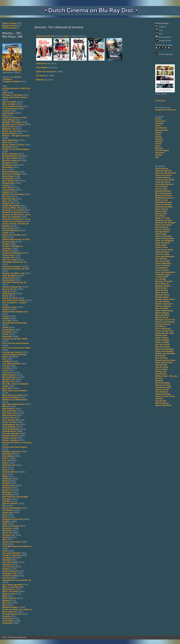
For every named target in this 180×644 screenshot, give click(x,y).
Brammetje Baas (10, 172)
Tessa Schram (162, 390)
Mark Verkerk (162, 293)
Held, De (6, 291)
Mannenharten (9, 375)
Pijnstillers (7, 454)
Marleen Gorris (162, 295)
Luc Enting (160, 279)
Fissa (5, 237)
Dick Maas (160, 216)
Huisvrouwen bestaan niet (15, 312)
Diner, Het (7, 201)
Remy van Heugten (164, 351)
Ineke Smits (161, 245)
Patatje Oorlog (9, 438)
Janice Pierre (162, 247)
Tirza (5, 544)
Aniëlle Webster (163, 177)
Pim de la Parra (163, 344)
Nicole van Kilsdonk (165, 322)
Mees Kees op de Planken (15, 391)
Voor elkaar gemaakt (12, 585)
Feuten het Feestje (11, 235)
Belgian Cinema (10, 25)
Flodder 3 (7, 251)
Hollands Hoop (9, 307)
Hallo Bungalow (10, 276)
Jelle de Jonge (162, 254)
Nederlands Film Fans (166, 110)
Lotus (5, 370)
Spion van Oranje (11, 526)
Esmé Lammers (163, 229)
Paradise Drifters (10, 436)
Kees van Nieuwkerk (165, 272)
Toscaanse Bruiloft (11, 553)
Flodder (6, 244)
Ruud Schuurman (164, 362)
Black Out (7, 142)
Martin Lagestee (163, 306)
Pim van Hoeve (163, 347)
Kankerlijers (8, 330)
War (157, 157)
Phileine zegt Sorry (11, 452)
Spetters (6, 521)
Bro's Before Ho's (11, 181)
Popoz (5, 463)
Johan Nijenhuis (163, 263)
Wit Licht (7, 603)
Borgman (7, 163)
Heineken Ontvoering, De (14, 282)
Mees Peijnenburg (164, 311)
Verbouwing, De (10, 571)
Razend (6, 481)
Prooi (5, 470)
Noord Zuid (8, 418)
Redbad (6, 483)
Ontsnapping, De (10, 424)
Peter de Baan (162, 338)
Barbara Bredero (163, 191)
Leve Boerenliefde (11, 364)
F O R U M (160, 101)
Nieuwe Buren (9, 415)
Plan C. (6, 458)
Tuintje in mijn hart (11, 555)
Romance (160, 153)
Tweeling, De (8, 558)
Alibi (4, 93)
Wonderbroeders (10, 607)
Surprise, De (8, 535)
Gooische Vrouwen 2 (12, 266)
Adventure (160, 121)
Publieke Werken (10, 472)
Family (158, 137)
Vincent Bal (161, 401)
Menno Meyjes (162, 313)
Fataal (5, 233)
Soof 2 (5, 517)
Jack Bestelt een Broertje (14, 323)
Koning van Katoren (12, 352)
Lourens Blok (162, 277)
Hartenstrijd (8, 280)
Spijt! (5, 524)
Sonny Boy (8, 512)
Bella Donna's (9, 127)
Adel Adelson (162, 168)
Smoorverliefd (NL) (11, 508)
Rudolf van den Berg (165, 360)
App (4, 115)
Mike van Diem (162, 315)
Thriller (159, 155)
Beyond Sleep (9, 133)
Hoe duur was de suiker (14, 300)
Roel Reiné (160, 356)
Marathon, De (9, 379)
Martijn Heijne (162, 297)
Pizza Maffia (8, 456)
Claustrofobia (9, 190)
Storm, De (7, 533)
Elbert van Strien (163, 225)
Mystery (159, 148)
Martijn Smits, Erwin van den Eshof (165, 300)
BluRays (7, 79)
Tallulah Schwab (163, 387)
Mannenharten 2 (10, 377)
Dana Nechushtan (164, 207)
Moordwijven (8, 409)
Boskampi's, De (10, 165)
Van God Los (8, 567)
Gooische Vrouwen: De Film (16, 269)
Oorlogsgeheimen (11, 429)
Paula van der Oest (164, 331)
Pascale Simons (163, 324)
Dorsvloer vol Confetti (13, 210)
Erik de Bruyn (162, 227)
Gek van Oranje (10, 260)
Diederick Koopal (164, 220)
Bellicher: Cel (9, 129)
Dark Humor (161, 128)
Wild (4, 596)
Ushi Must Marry (10, 562)
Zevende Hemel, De (12, 614)
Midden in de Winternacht (15, 400)
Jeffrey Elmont (162, 252)
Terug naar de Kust (11, 542)
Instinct (6, 316)
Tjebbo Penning (163, 394)
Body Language (10, 154)
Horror (158, 144)
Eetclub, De (8, 228)
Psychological (162, 150)
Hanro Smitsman (163, 236)
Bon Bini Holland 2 (11, 160)
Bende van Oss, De (11, 131)
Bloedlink (7, 147)
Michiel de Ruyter (11, 397)
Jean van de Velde (164, 250)
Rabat (5, 476)
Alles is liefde (9, 104)
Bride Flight (8, 176)
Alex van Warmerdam (166, 173)
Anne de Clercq (163, 182)
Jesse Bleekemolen (165, 256)
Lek (4, 359)
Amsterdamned (10, 109)
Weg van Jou (9, 594)
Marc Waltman (162, 283)
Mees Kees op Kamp (12, 395)
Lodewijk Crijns (163, 274)
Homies (6, 309)
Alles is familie (9, 102)
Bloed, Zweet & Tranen (13, 145)
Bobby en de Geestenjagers (16, 149)
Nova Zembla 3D (10, 420)
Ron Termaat (161, 358)
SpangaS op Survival (12, 519)
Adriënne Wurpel (163, 171)
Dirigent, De (8, 203)
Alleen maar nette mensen (15, 97)
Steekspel (7, 530)
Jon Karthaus (162, 268)
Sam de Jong (162, 367)
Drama (158, 132)
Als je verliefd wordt (12, 106)
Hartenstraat (8, 278)
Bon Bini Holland (10, 158)
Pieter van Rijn (162, 342)
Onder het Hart (9, 422)
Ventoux (6, 569)
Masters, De (8, 382)
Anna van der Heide (165, 180)
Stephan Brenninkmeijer (163, 382)
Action (158, 119)
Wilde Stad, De (9, 598)
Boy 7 (5, 169)
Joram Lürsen (162, 270)
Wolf (4, 605)
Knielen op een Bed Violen (15, 339)
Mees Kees (7, 388)
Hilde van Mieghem (164, 241)
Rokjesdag (7, 494)
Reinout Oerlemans (165, 349)
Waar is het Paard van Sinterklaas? (13, 588)
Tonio (5, 551)
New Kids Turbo (10, 413)
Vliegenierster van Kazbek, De (17, 580)
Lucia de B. (8, 373)
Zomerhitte (7, 619)
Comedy (159, 123)
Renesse (6, 488)
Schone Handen (10, 503)
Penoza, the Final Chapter (15, 447)
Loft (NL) (7, 368)
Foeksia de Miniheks (12, 253)
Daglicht (6, 192)
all (19, 77)
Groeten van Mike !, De (13, 273)
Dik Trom (7, 197)
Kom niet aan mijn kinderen (16, 343)
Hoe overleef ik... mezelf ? (15, 303)
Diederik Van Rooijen (165, 223)
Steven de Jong (163, 385)
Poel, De (6, 461)
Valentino (7, 564)
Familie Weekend (10, 230)
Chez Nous (7, 188)
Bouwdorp (7, 167)
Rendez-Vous (9, 485)
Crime (158, 126)
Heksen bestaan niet (12, 287)
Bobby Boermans (164, 195)
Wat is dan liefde (10, 591)
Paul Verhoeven (163, 329)
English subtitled (12, 81)
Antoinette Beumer (164, 184)
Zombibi (6, 616)
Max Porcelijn (162, 308)
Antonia (6, 111)
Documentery (162, 130)
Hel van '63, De (9, 289)
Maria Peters (161, 288)
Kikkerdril (7, 336)
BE (16, 77)
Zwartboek (7, 623)
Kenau (5, 334)
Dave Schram (162, 209)
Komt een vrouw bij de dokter (16, 348)
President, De (9, 465)
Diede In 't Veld (162, 218)
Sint (4, 506)
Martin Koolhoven (164, 304)
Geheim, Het (8, 257)
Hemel (5, 296)
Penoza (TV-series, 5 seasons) (17, 442)
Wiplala (6, 600)
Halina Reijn (161, 234)
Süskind (6, 537)
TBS (4, 540)
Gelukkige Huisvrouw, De (14, 262)
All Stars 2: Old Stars (12, 95)
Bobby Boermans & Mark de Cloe (165, 199)
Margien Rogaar (163, 286)
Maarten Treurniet (164, 281)
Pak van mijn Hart (11, 433)
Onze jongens (9, 427)
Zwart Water (8, 621)
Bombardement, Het (12, 156)
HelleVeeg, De (9, 294)
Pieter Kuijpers (162, 340)
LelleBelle (7, 361)
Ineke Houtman (163, 243)
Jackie (5, 327)
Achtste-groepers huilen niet (16, 88)
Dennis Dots (161, 214)
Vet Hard (6, 578)
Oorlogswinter (9, 431)
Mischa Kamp (162, 317)
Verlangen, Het (9, 573)
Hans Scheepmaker (165, 238)
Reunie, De (7, 490)
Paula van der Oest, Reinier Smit (165, 334)
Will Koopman (162, 403)
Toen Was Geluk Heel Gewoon (17, 546)
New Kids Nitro (10, 411)
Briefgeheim (8, 178)
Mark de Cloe (162, 290)
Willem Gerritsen (163, 405)
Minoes (6, 406)
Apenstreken (8, 113)
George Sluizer (162, 232)
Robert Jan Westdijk (165, 353)
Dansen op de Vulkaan (13, 194)
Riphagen (7, 492)
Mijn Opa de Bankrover (13, 404)
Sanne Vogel (161, 369)
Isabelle (6, 318)
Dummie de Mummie (12, 212)
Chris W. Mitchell (163, 205)
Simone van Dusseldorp (161, 373)
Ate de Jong (161, 189)
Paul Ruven (161, 326)
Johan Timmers (163, 265)
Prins (5, 467)
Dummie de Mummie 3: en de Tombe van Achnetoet (16, 220)
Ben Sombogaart (163, 193)
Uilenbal (6, 560)
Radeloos (7, 479)
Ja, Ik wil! (7, 321)
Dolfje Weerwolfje (11, 206)
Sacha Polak (161, 365)
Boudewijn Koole (163, 202)
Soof (4, 515)
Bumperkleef (8, 183)
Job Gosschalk (163, 261)
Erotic (158, 135)
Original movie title (45, 36)
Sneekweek (8, 510)
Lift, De (6, 366)
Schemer (7, 501)
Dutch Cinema (9, 23)
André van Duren (163, 175)
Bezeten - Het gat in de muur (16, 136)
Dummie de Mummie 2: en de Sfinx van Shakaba (16, 216)
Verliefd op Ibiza (10, 576)
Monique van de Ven (165, 320)
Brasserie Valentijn (11, 174)
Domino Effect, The (12, 208)
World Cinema (9, 28)
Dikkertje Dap (9, 199)
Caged (5, 185)
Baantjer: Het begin (12, 122)
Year (66, 36)
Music (158, 146)
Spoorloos (7, 528)
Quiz (4, 474)
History (159, 141)
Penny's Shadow (10, 440)
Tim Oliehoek (162, 392)
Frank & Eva (8, 255)
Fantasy (159, 139)
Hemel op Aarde (10, 298)
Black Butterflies (10, 140)
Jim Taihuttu (161, 259)
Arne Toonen (161, 186)
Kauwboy (7, 332)
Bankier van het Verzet (13, 124)
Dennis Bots (161, 211)
